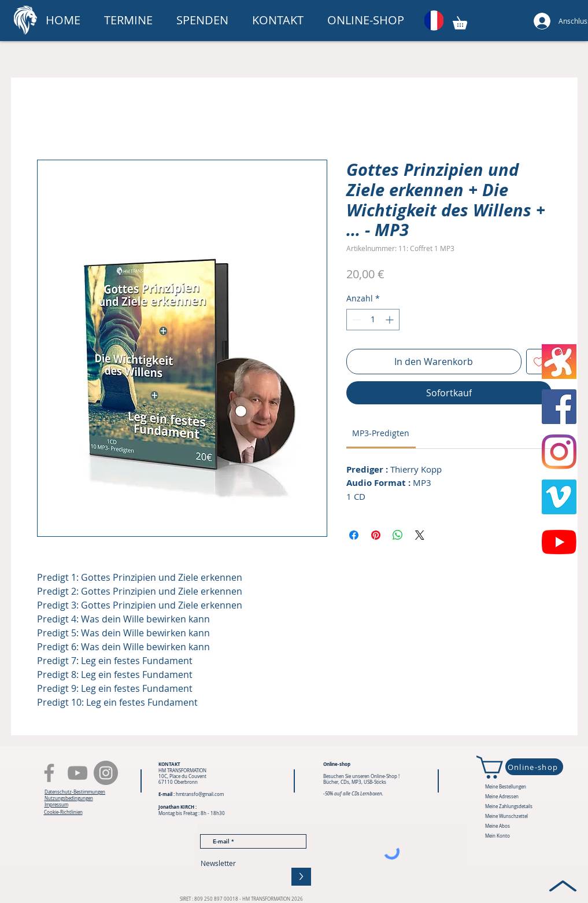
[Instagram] (559, 452)
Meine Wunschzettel (506, 816)
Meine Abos (498, 826)
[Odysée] (559, 362)
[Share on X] (420, 535)
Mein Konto (498, 836)
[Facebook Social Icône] (559, 407)
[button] (206, 20)
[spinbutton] (373, 320)
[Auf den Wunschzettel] (539, 362)
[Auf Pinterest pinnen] (376, 535)
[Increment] (391, 320)
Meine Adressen (502, 797)
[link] (381, 433)
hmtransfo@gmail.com (200, 794)
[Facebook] (49, 773)
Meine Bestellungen (506, 787)
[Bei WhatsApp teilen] (398, 535)
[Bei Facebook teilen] (354, 535)
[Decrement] (355, 320)
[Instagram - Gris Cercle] (106, 773)
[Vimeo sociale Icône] (559, 497)
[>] (301, 877)
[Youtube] (559, 542)
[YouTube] (77, 773)
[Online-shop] (534, 767)
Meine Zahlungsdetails (509, 806)
